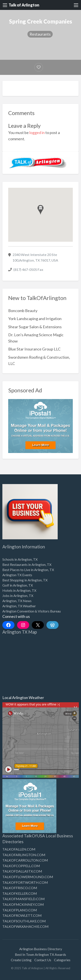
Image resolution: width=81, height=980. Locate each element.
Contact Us (43, 960)
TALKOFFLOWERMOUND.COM (28, 877)
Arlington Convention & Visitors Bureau (32, 611)
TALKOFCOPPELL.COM (21, 866)
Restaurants (40, 34)
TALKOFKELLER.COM (20, 893)
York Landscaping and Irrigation (35, 319)
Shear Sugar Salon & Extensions (35, 327)
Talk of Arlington (24, 5)
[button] (40, 210)
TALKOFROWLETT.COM (22, 915)
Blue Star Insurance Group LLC (34, 349)
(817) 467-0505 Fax (28, 269)
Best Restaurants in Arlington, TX (27, 564)
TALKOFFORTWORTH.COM (25, 882)
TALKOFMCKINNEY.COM (23, 904)
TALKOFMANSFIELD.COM (24, 899)
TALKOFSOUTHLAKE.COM (24, 921)
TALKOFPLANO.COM (20, 910)
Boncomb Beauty (23, 311)
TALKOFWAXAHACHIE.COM (25, 926)
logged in (37, 133)
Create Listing (21, 960)
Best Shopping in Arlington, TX (25, 580)
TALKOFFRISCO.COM (20, 888)
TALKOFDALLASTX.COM (22, 871)
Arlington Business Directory (41, 949)
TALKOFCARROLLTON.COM (25, 860)
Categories (62, 960)
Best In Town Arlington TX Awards (40, 954)
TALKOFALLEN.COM (19, 849)
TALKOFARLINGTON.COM (24, 855)
